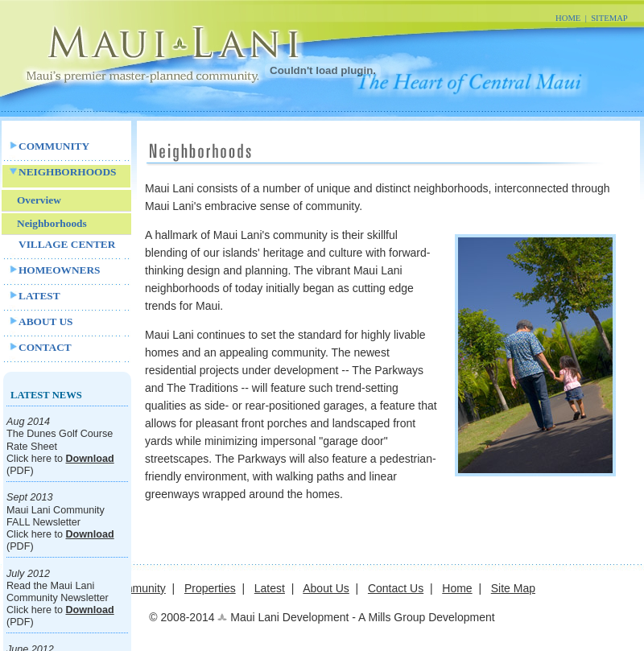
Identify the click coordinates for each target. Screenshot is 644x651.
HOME (568, 18)
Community (137, 588)
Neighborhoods (52, 223)
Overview (39, 200)
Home (457, 588)
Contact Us (396, 588)
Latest (270, 588)
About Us (326, 588)
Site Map (513, 588)
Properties (210, 588)
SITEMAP (609, 18)
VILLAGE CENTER (67, 244)
